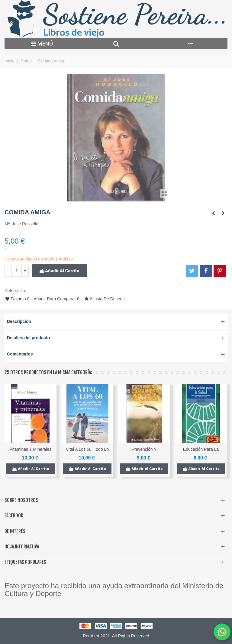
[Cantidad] (17, 271)
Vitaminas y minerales (31, 449)
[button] (116, 322)
